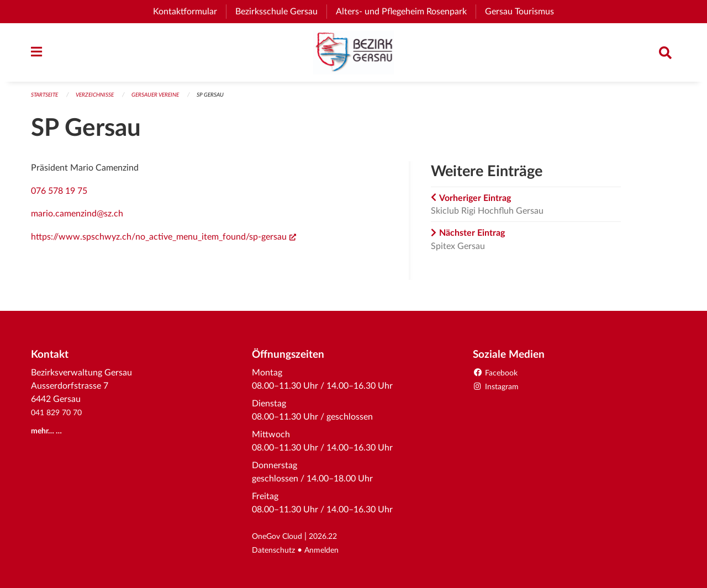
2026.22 (333, 537)
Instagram (498, 387)
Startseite (47, 100)
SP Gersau (227, 100)
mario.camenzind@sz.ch (77, 219)
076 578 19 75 (59, 196)
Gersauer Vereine (168, 100)
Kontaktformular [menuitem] (185, 12)
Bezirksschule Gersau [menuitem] (281, 12)
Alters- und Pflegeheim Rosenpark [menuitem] (406, 12)
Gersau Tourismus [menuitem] (524, 12)
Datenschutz (276, 550)
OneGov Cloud (281, 537)
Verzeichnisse (102, 100)
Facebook (498, 374)
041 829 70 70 (59, 414)
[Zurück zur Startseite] (353, 55)
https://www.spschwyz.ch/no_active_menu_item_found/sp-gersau (163, 242)
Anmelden (329, 550)
